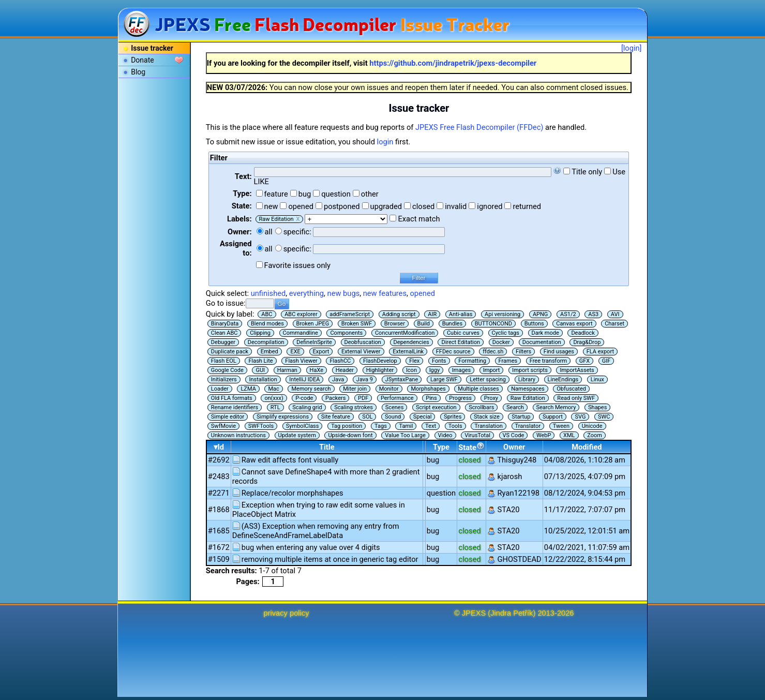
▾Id (219, 447)
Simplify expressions (283, 417)
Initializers (224, 379)
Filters (523, 352)
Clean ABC (224, 333)
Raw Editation (528, 398)
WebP (544, 435)
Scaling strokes (354, 407)
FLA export (600, 352)
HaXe (317, 370)
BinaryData (225, 324)
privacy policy (287, 613)
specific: (297, 232)
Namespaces (528, 389)
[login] (632, 48)
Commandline (301, 333)
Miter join (355, 389)
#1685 (219, 531)
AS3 (593, 314)
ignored (490, 206)
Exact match (419, 219)
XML (569, 435)
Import (492, 370)
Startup (521, 417)
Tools (455, 426)
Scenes (395, 407)
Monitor (389, 389)
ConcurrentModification (405, 333)
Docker (501, 342)
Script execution (436, 407)
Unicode (592, 426)
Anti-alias (461, 314)
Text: (243, 176)
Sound (393, 417)
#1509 (219, 559)
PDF (363, 398)
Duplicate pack (230, 352)
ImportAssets (577, 370)
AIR (432, 314)
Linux (597, 379)
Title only (587, 172)
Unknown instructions (238, 435)
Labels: (239, 219)
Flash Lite (260, 361)
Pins (431, 398)
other (370, 194)
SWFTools (261, 426)
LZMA (248, 389)
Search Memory (556, 407)
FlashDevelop (380, 361)
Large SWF (444, 379)
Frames (508, 361)
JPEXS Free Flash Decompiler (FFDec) (479, 127)
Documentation (542, 342)
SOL (367, 417)
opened (301, 206)
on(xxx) (274, 398)
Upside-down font (350, 435)
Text (431, 426)
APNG (540, 314)
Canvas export (574, 324)
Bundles (452, 324)
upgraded (386, 206)
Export (321, 352)
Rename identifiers (235, 407)
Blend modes (267, 324)
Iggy (435, 370)
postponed (342, 206)
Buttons (534, 324)
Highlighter (380, 370)
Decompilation (266, 342)
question (336, 194)
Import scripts (530, 370)
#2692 (219, 460)
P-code (304, 398)
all (269, 232)
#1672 (219, 547)
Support (553, 417)
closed (423, 206)
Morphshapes (428, 389)
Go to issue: (226, 303)
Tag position (347, 426)
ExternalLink (408, 352)
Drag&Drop (587, 342)
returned (527, 206)
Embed (269, 352)
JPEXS (474, 613)
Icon (411, 370)
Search (515, 407)
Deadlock (583, 333)
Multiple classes (478, 389)
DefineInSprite (314, 342)
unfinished (268, 293)
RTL (275, 407)
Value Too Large (405, 435)
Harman (287, 370)
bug (305, 194)
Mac (273, 389)
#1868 (219, 510)
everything (306, 293)
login (385, 142)
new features (385, 293)
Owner (514, 447)
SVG (580, 417)
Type (441, 447)
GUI (260, 370)
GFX (584, 361)
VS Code (514, 435)
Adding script (399, 314)
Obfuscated (571, 389)
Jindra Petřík (512, 613)
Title (327, 447)
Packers (335, 398)
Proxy (491, 398)
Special (423, 417)
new (271, 206)
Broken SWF (357, 324)
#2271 (219, 493)
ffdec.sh (493, 352)
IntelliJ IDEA (304, 379)
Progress (460, 398)
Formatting (472, 361)
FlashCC (340, 361)
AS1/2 (568, 314)
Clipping (260, 333)
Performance (397, 398)
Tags (381, 426)
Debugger (223, 342)
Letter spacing (488, 379)
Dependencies (411, 342)
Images (461, 370)
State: (242, 206)
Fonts (439, 361)
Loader (220, 389)
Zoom (595, 435)
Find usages (559, 352)
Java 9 (365, 379)
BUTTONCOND (493, 324)
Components (346, 333)
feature (276, 194)
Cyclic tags (506, 333)
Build (424, 324)
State (471, 447)
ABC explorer (301, 314)
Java (338, 379)
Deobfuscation (363, 342)
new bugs (344, 293)
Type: (242, 193)
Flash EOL (224, 361)
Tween (561, 426)
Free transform (548, 361)
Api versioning (503, 314)
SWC (604, 417)
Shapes (597, 407)
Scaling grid (307, 407)
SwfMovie (223, 426)
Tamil (406, 426)
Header (345, 370)
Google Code (227, 370)
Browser (395, 324)
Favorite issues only (298, 265)
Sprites (453, 417)
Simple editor (228, 417)
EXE (295, 352)
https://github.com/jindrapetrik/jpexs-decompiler (453, 63)
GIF (606, 361)
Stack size (487, 417)
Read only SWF (576, 398)
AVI (615, 314)
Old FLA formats (232, 398)
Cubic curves (463, 333)
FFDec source (453, 352)
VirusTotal (477, 435)
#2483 (219, 476)
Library (527, 379)
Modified (587, 447)
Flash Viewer (301, 361)
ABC (267, 314)
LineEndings (563, 379)
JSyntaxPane (402, 379)
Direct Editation (461, 342)
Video (445, 435)
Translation (489, 426)
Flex (414, 361)
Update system (297, 435)
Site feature (336, 417)
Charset (614, 324)
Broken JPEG (313, 324)
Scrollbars (481, 407)
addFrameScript (350, 314)
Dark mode (545, 333)
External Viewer (361, 352)
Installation (263, 379)
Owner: (240, 232)
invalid (456, 206)
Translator (528, 426)
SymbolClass (303, 426)
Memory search (311, 389)
